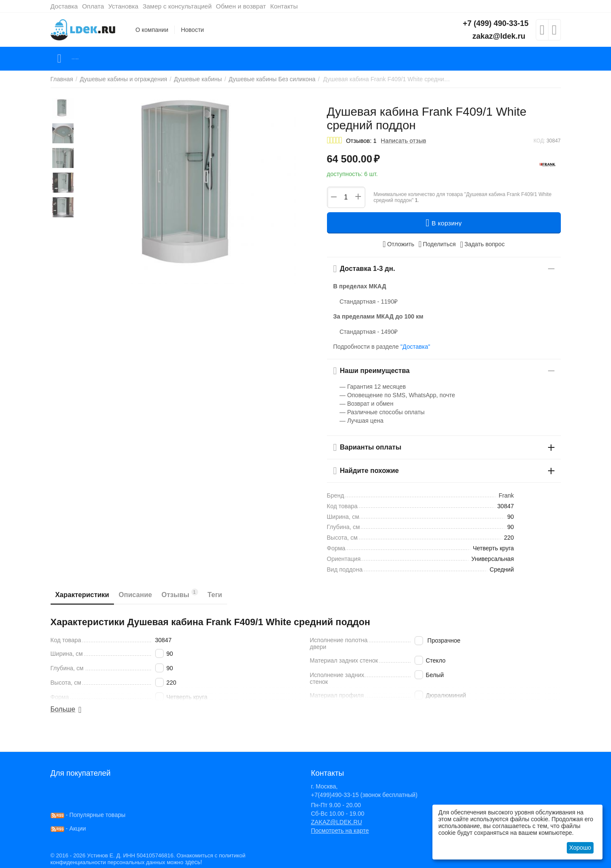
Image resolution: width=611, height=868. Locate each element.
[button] (437, 244)
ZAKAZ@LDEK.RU (336, 822)
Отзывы (199, 593)
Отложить (398, 244)
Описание (147, 595)
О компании (152, 30)
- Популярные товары (88, 815)
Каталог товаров (101, 59)
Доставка (64, 6)
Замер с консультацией (177, 6)
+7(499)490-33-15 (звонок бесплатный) (364, 795)
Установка (124, 6)
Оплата (93, 6)
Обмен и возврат (241, 6)
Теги (241, 595)
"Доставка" (415, 347)
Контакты (284, 6)
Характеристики (86, 595)
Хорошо (580, 848)
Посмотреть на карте (340, 831)
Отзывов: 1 (361, 141)
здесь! (193, 862)
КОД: (539, 141)
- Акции (68, 828)
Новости (192, 30)
